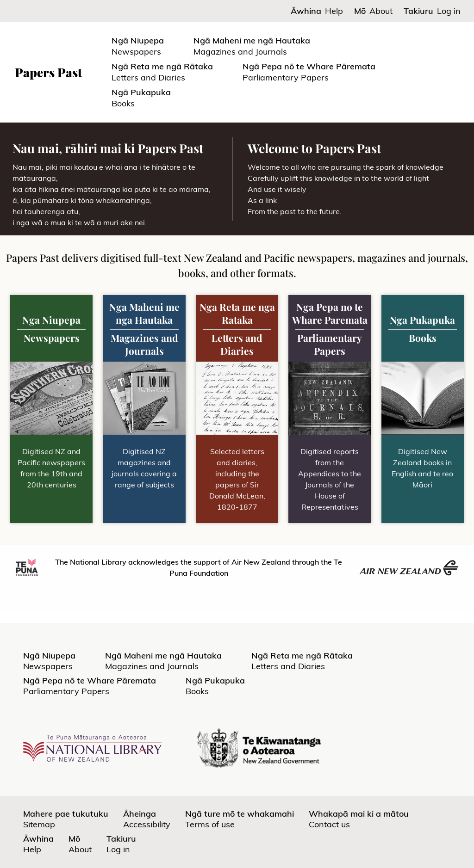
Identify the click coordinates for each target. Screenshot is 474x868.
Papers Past (48, 72)
